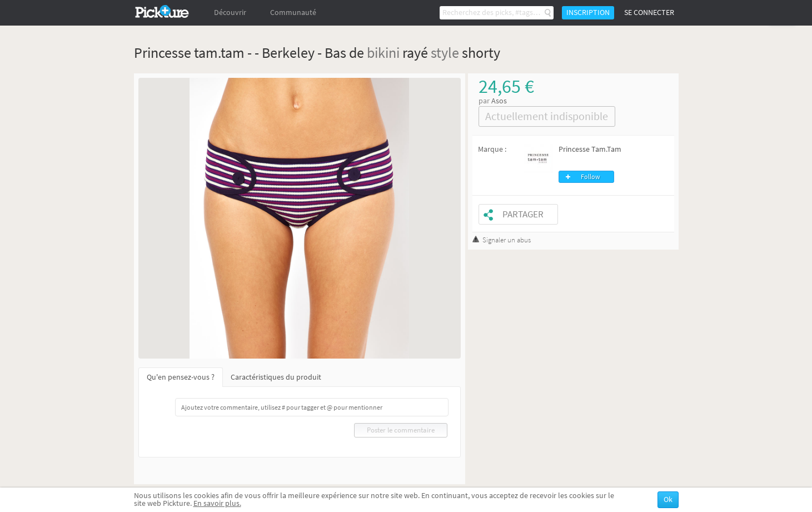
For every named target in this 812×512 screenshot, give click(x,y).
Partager (523, 214)
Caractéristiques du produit (276, 377)
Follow (591, 177)
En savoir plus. (217, 503)
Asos (499, 101)
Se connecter (649, 13)
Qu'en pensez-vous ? (181, 377)
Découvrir (230, 13)
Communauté (293, 13)
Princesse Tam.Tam (590, 149)
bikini (383, 53)
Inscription (588, 13)
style (445, 53)
